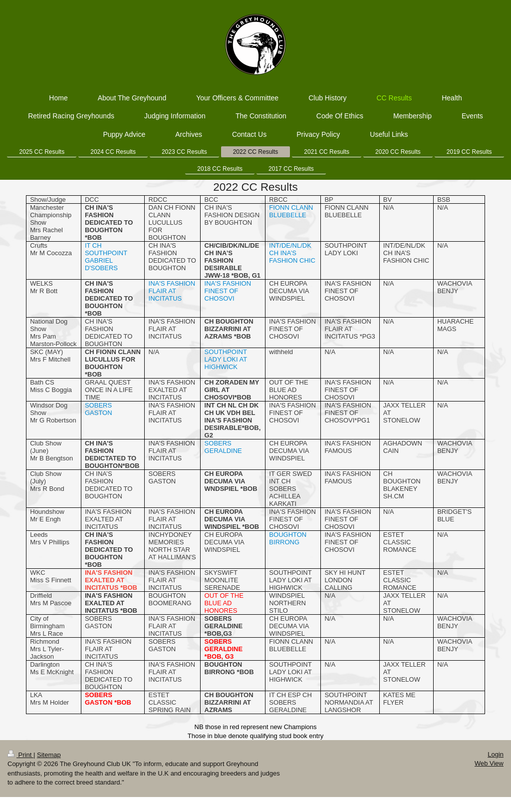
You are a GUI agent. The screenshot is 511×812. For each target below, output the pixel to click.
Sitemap (49, 755)
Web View (489, 763)
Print (20, 755)
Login (496, 754)
